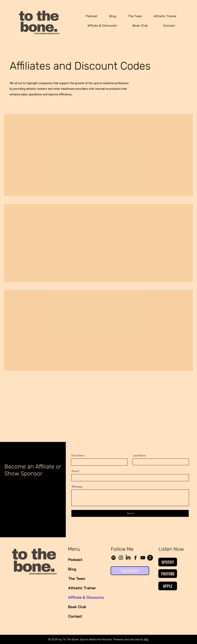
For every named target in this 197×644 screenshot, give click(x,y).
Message (77, 486)
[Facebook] (135, 558)
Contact (75, 616)
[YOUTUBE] (168, 574)
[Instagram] (121, 558)
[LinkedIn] (128, 558)
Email (75, 471)
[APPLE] (168, 586)
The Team (77, 578)
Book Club (77, 607)
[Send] (130, 513)
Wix (146, 639)
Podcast (75, 559)
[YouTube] (143, 558)
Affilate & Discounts (82, 597)
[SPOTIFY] (168, 562)
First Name (78, 455)
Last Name (139, 455)
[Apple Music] (150, 558)
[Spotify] (114, 558)
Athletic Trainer (82, 588)
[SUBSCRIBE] (130, 571)
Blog (72, 569)
